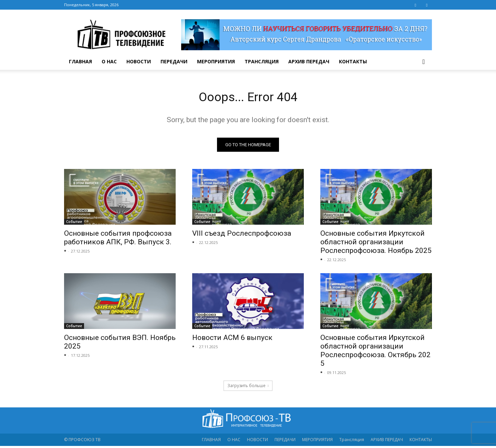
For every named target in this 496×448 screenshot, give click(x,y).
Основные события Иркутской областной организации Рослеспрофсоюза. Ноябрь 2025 (376, 244)
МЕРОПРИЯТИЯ (216, 61)
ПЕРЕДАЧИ (174, 61)
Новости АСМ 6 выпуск (232, 340)
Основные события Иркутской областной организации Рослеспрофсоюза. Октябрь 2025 (375, 353)
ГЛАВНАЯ (80, 61)
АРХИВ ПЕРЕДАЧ (309, 61)
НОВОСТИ (139, 61)
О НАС (109, 61)
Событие (74, 224)
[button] (424, 62)
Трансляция (262, 61)
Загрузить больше (248, 388)
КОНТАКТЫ (353, 61)
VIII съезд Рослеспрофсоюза (242, 235)
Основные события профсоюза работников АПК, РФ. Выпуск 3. (118, 240)
